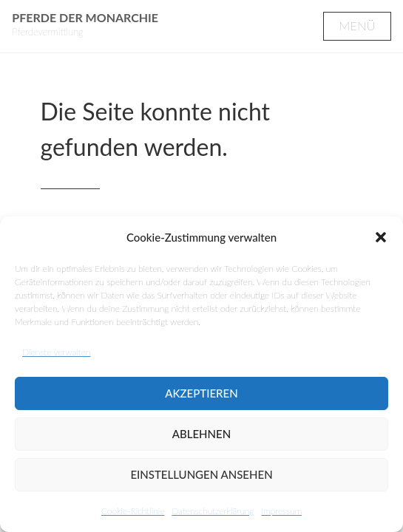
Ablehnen (201, 434)
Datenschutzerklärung (213, 511)
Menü (357, 25)
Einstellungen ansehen (201, 474)
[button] (381, 237)
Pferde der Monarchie (85, 17)
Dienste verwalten (56, 352)
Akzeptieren (201, 393)
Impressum (281, 511)
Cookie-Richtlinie (133, 511)
